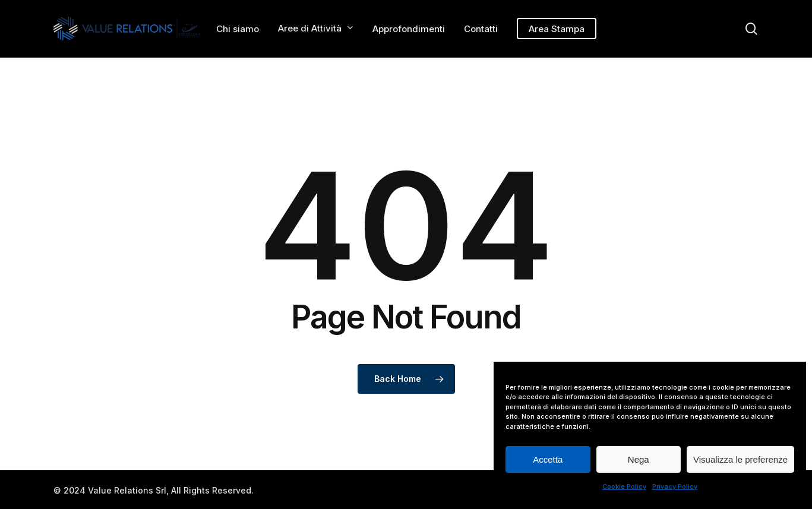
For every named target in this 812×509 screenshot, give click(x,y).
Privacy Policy (675, 486)
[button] (789, 6)
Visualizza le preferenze (740, 459)
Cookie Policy (624, 486)
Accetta (548, 459)
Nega (639, 459)
